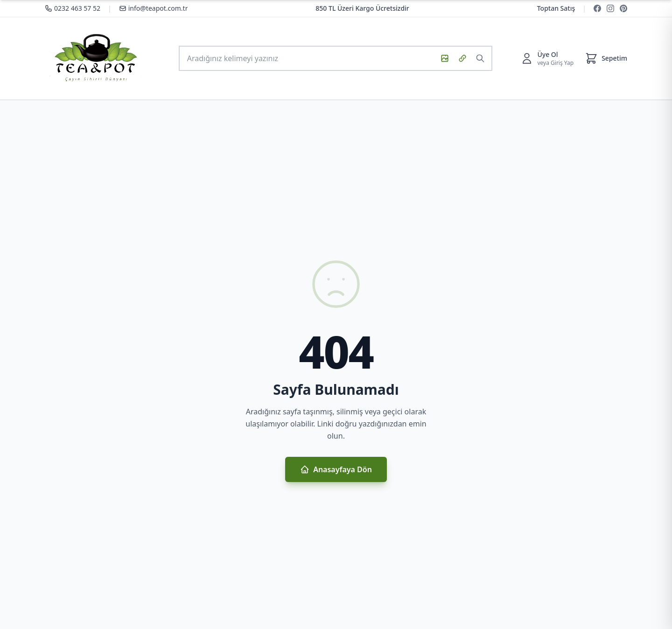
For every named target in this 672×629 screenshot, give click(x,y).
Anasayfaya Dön (336, 469)
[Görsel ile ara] (445, 58)
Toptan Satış (556, 8)
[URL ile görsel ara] (462, 58)
